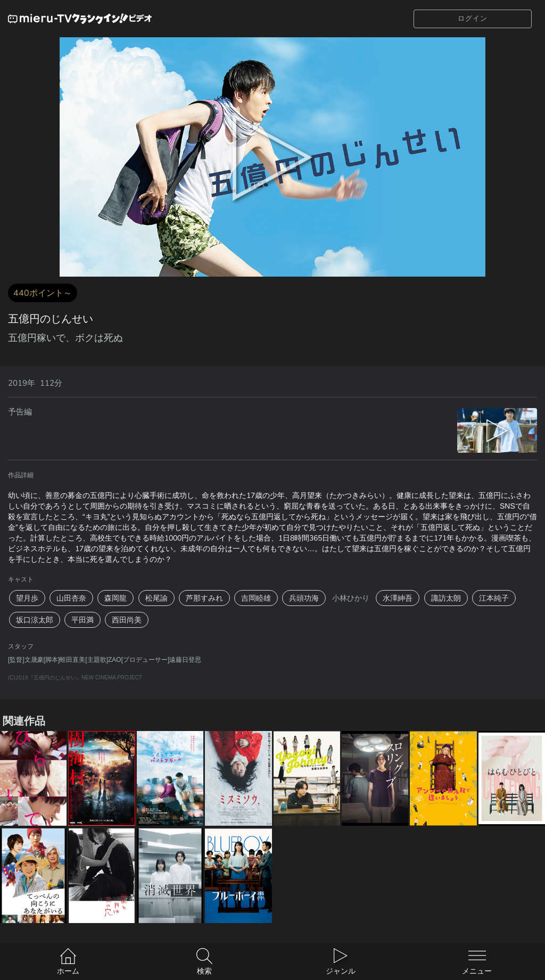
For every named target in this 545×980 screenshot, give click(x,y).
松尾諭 (156, 598)
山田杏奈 (71, 598)
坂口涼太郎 (35, 620)
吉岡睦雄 (256, 598)
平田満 (82, 620)
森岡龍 (115, 598)
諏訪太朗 (446, 598)
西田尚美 (127, 620)
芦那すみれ (204, 598)
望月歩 (27, 598)
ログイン (473, 18)
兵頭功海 (304, 598)
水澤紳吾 (398, 598)
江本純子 (494, 598)
